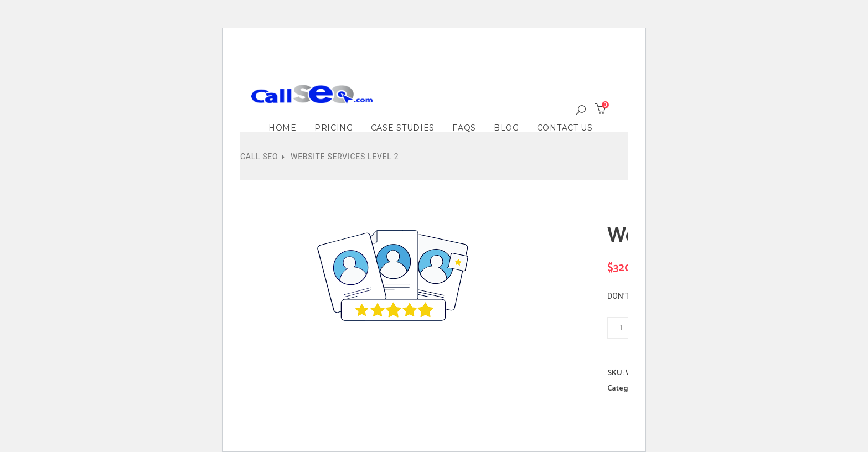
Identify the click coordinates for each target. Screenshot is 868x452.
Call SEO (259, 157)
